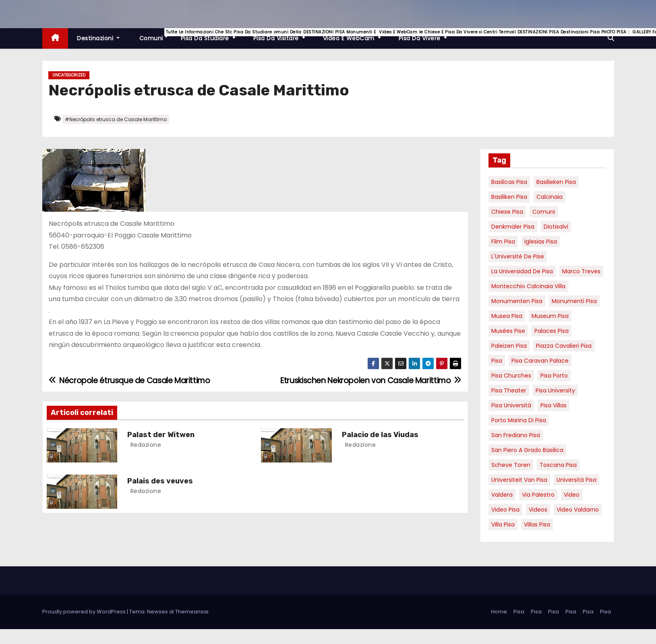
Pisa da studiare (213, 35)
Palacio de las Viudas (380, 435)
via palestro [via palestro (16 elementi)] (538, 495)
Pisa (519, 612)
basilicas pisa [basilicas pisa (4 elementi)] (509, 182)
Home (499, 612)
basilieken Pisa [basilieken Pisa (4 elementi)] (556, 182)
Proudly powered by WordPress (85, 612)
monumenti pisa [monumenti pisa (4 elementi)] (574, 301)
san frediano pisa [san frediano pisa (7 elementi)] (516, 435)
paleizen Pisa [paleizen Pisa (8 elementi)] (509, 346)
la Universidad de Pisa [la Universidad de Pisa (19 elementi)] (522, 271)
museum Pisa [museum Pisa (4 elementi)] (550, 316)
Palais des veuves (160, 481)
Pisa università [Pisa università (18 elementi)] (511, 405)
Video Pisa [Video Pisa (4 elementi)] (505, 510)
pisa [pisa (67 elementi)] (497, 361)
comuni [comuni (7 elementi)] (544, 212)
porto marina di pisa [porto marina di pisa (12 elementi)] (519, 420)
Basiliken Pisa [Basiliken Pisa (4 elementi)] (509, 197)
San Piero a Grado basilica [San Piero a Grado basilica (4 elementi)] (527, 450)
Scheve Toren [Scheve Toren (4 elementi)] (511, 465)
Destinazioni (98, 38)
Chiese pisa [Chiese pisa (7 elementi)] (507, 212)
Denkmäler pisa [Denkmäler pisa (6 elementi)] (513, 227)
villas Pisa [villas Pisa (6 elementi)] (537, 524)
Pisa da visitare (284, 35)
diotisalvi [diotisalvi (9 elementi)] (556, 227)
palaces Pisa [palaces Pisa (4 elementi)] (551, 331)
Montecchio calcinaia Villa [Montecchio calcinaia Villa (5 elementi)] (528, 286)
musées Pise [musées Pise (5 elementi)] (508, 331)
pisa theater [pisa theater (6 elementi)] (509, 390)
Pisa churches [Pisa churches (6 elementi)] (511, 376)
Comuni (155, 35)
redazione (145, 445)
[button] (611, 38)
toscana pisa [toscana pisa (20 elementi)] (558, 465)
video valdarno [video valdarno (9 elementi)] (578, 510)
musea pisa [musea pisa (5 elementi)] (507, 316)
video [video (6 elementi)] (572, 495)
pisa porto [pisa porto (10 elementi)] (554, 376)
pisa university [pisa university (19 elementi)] (555, 390)
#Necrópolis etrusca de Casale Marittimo (116, 119)
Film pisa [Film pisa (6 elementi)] (503, 242)
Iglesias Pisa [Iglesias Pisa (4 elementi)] (541, 242)
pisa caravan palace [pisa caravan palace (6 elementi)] (540, 361)
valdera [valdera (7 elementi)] (502, 495)
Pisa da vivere (427, 35)
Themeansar (192, 612)
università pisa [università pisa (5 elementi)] (576, 480)
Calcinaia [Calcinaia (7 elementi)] (549, 197)
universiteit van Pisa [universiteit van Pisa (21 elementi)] (519, 480)
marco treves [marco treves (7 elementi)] (581, 271)
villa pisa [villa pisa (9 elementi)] (503, 524)
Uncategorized (69, 75)
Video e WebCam (356, 35)
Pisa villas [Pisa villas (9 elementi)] (554, 405)
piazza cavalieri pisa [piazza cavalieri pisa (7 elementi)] (564, 346)
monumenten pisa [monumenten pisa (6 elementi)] (517, 301)
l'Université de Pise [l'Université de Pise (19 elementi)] (518, 256)
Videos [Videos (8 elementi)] (538, 510)
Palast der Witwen (161, 435)
